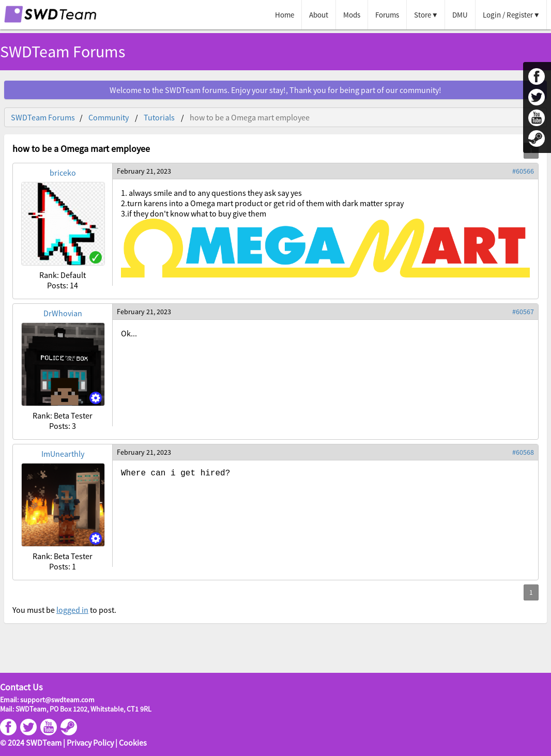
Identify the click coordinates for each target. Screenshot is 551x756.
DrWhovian (63, 313)
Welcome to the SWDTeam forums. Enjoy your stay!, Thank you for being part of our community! (275, 90)
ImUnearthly (63, 454)
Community (109, 117)
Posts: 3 (63, 426)
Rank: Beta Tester (63, 415)
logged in (72, 610)
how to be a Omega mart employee (250, 117)
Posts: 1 (63, 566)
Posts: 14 (63, 285)
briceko (63, 173)
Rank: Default (63, 275)
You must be (34, 610)
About (319, 15)
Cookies (133, 743)
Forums (387, 15)
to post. (102, 610)
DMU (460, 15)
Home (285, 15)
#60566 (523, 171)
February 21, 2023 (144, 171)
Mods (352, 15)
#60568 (523, 452)
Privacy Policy (90, 743)
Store (423, 15)
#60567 (523, 312)
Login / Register (508, 15)
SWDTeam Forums (63, 52)
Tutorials (159, 117)
